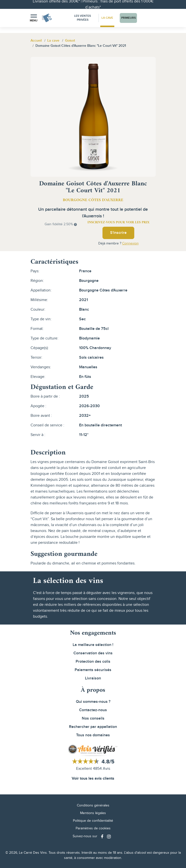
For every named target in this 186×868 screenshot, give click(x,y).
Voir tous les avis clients (93, 779)
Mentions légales (93, 813)
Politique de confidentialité (93, 821)
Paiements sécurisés (93, 670)
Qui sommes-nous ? (93, 702)
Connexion (130, 243)
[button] (34, 18)
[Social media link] (103, 836)
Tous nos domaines (93, 735)
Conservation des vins (93, 653)
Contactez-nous (93, 710)
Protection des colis (93, 662)
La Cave (107, 18)
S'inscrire (118, 233)
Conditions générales (93, 805)
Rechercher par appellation (93, 727)
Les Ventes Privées (83, 18)
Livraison (93, 678)
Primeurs (128, 18)
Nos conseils (93, 718)
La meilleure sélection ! (93, 645)
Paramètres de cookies (93, 828)
